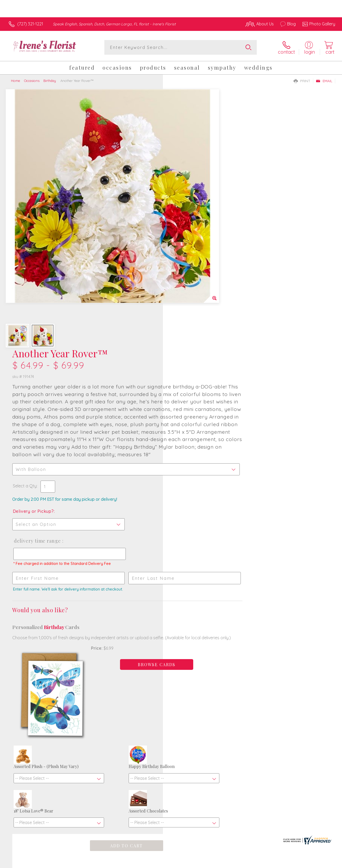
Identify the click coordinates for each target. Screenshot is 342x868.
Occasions (32, 81)
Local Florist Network (288, 863)
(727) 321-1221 (30, 24)
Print (302, 81)
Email (324, 81)
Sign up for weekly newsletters (171, 735)
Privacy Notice (250, 863)
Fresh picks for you (171, 705)
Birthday (50, 81)
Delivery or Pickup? (192, 282)
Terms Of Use (220, 863)
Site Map (320, 863)
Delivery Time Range (196, 312)
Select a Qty (183, 257)
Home (16, 81)
